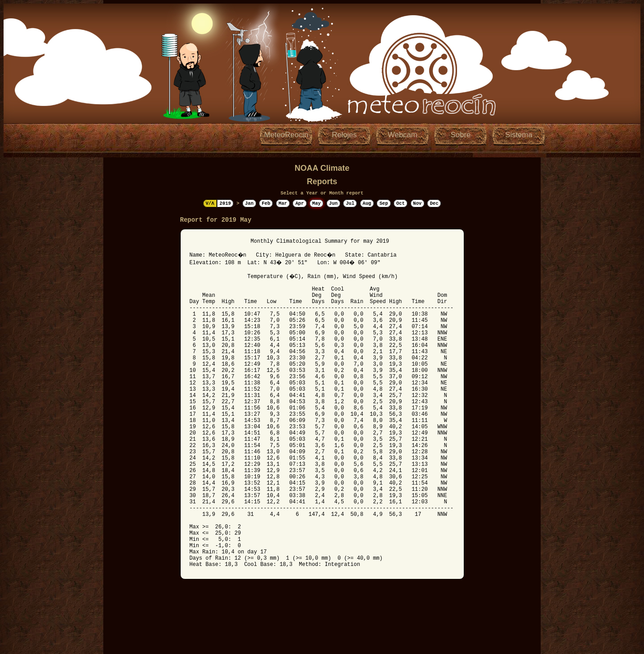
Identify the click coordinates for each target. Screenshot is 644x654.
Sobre (461, 135)
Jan (249, 203)
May (316, 203)
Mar (283, 203)
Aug (367, 203)
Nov (417, 203)
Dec (434, 203)
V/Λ (210, 203)
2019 (225, 203)
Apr (299, 203)
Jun (333, 203)
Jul (350, 203)
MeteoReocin (286, 135)
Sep (383, 203)
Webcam (402, 135)
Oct (400, 203)
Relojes (344, 135)
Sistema (519, 135)
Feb (266, 203)
